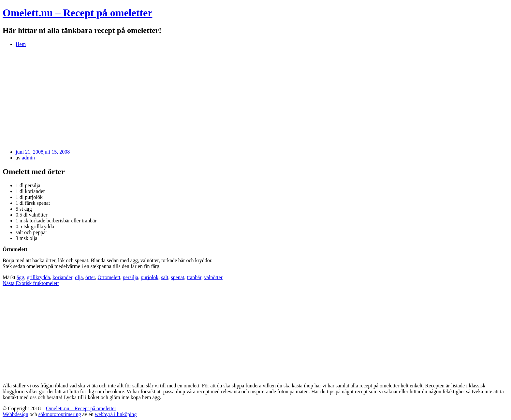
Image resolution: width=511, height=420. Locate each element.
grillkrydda (38, 277)
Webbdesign (15, 414)
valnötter (213, 277)
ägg (20, 277)
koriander (62, 277)
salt (165, 277)
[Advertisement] (255, 98)
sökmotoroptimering (60, 414)
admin (28, 158)
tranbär (194, 277)
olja (79, 277)
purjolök (150, 277)
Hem (21, 44)
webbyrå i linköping (116, 414)
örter (90, 277)
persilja (131, 277)
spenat (177, 277)
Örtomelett (109, 277)
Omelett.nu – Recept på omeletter (77, 13)
